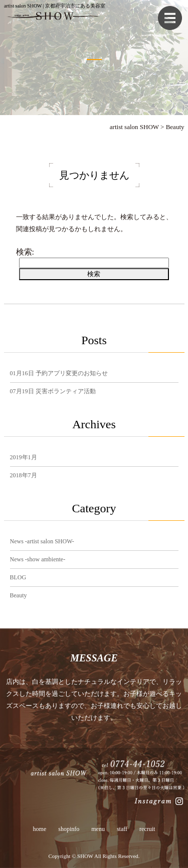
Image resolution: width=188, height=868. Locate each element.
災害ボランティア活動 (53, 391)
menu (98, 829)
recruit (147, 829)
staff (122, 829)
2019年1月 (24, 457)
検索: (25, 252)
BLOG (18, 577)
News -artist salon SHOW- (42, 541)
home (40, 829)
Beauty (19, 595)
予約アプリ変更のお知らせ (59, 373)
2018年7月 (24, 475)
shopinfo (69, 829)
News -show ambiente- (38, 559)
